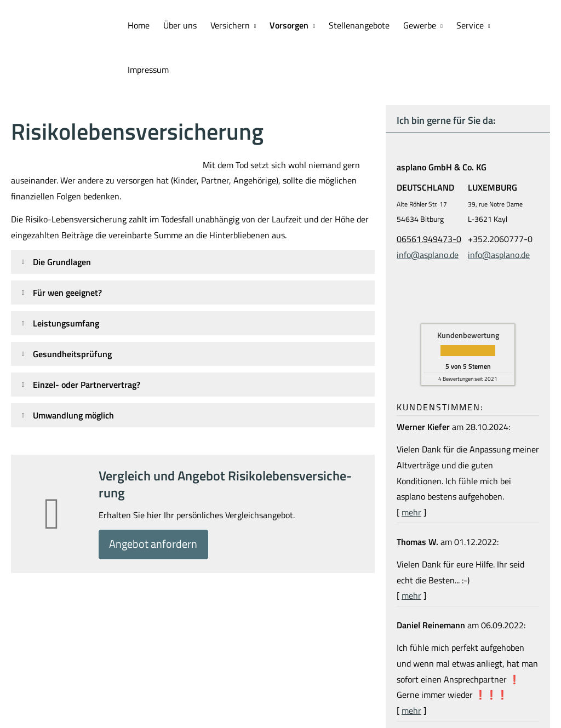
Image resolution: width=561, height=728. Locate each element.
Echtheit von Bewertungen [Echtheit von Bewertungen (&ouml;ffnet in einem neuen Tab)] (505, 696)
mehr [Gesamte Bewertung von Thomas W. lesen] (411, 551)
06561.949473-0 (429, 194)
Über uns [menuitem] (182, 25)
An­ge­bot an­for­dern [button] (157, 500)
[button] (62, 217)
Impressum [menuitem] (523, 25)
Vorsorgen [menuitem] (290, 25)
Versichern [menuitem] (231, 25)
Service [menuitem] (469, 25)
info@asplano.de (428, 210)
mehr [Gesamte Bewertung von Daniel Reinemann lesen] (411, 666)
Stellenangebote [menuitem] (360, 25)
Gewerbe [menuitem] (420, 25)
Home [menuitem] (141, 25)
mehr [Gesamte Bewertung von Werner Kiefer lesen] (411, 467)
